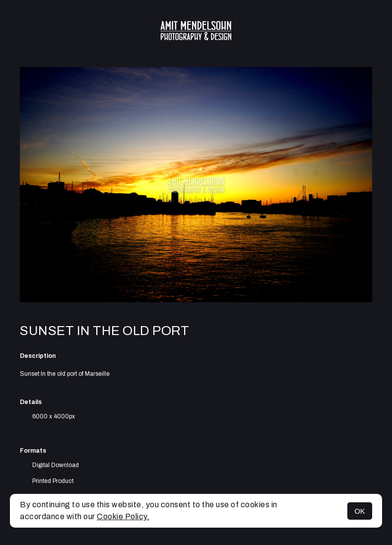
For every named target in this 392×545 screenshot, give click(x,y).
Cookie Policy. (123, 516)
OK (360, 511)
